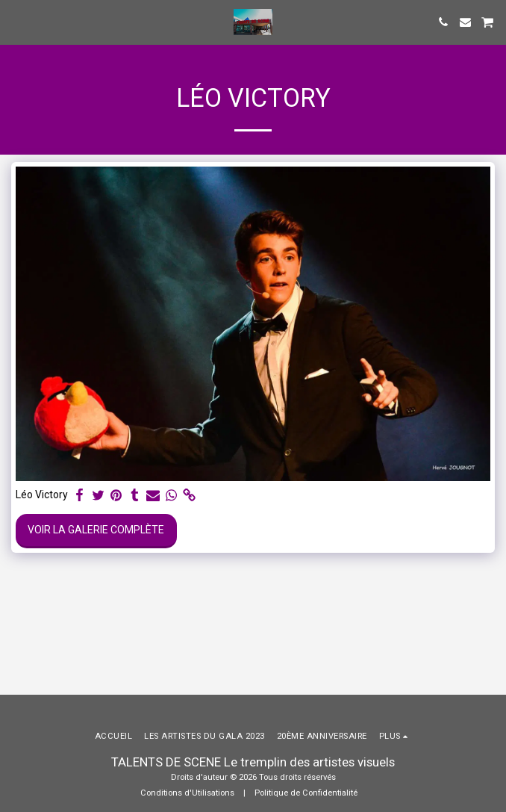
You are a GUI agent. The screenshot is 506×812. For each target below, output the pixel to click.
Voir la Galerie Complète (96, 530)
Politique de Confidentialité (306, 793)
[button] (16, 22)
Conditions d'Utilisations (187, 793)
